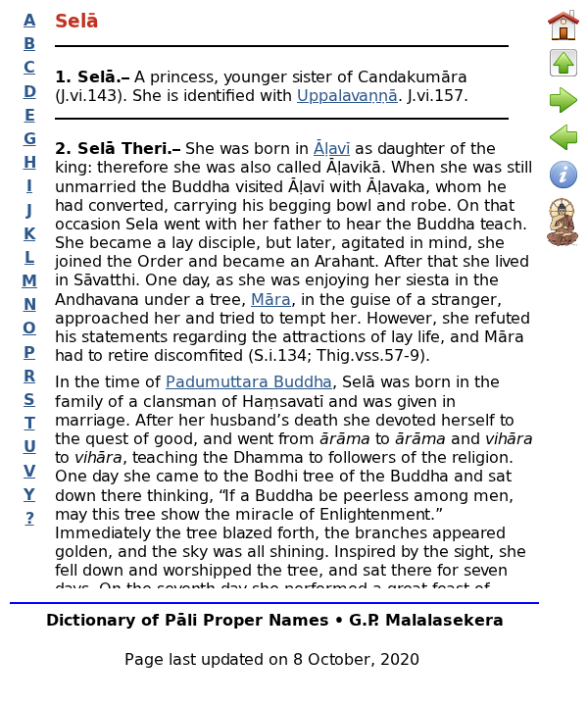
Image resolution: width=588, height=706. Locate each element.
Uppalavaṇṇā (347, 95)
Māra (271, 299)
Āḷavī (332, 148)
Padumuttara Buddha (249, 381)
